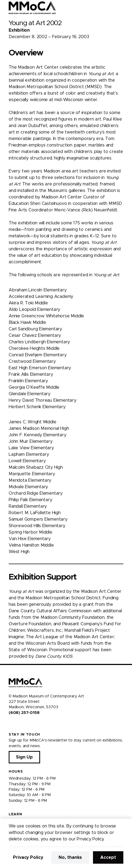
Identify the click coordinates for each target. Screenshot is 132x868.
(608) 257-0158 (24, 713)
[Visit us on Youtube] (24, 724)
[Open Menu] (125, 8)
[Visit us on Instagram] (17, 724)
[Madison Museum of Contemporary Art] (32, 8)
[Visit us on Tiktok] (30, 724)
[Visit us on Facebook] (11, 724)
